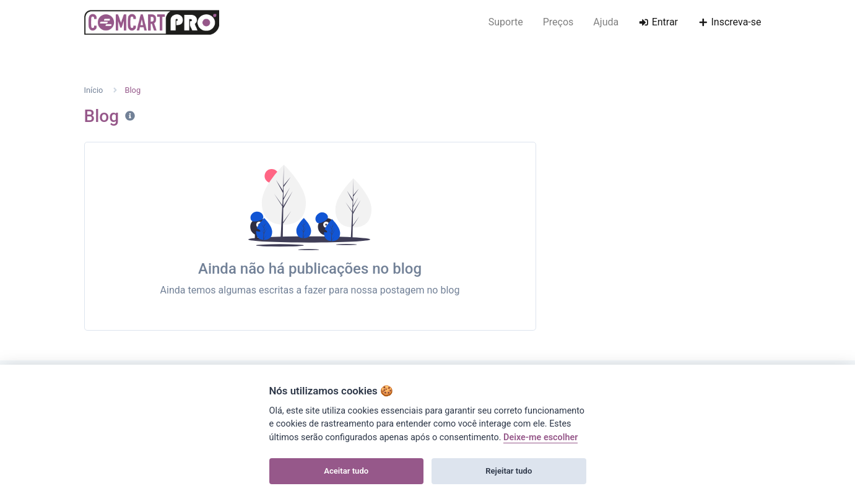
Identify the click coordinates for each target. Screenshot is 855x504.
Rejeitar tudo (509, 471)
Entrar (658, 22)
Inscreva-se (729, 22)
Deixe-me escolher (540, 437)
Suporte (506, 22)
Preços (558, 22)
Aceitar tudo (346, 471)
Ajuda (606, 22)
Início (94, 90)
